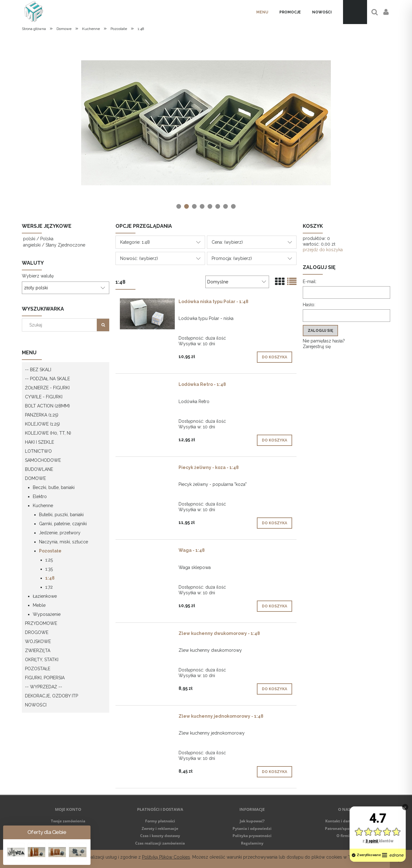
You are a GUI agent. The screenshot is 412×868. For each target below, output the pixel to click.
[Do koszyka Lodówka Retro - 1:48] (275, 440)
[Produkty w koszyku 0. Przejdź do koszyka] (355, 12)
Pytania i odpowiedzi (252, 828)
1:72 (49, 587)
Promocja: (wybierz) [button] (232, 258)
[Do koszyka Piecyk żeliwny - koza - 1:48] (275, 523)
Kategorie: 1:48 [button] (135, 242)
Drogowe (37, 632)
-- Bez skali (38, 370)
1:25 (49, 560)
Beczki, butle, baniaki (54, 487)
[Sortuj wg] (237, 282)
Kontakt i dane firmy (344, 821)
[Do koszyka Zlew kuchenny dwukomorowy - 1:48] (275, 689)
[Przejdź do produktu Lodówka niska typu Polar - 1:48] (147, 314)
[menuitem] (262, 12)
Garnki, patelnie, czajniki (63, 524)
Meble (39, 605)
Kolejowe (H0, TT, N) (48, 433)
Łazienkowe (45, 596)
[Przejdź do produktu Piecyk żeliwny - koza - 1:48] (147, 469)
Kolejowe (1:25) (42, 424)
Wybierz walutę (38, 276)
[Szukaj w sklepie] (61, 325)
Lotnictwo (38, 451)
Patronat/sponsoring (344, 828)
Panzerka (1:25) (42, 415)
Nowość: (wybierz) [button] (139, 258)
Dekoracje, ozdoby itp (51, 696)
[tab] (179, 206)
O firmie (344, 836)
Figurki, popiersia (45, 678)
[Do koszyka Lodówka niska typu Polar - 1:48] (275, 357)
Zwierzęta (38, 651)
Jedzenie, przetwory (60, 533)
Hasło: (309, 305)
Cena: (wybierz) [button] (227, 242)
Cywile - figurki (44, 397)
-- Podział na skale (47, 379)
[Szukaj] (103, 325)
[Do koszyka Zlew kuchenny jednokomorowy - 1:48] (275, 772)
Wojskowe (38, 641)
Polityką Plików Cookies (166, 857)
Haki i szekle (39, 442)
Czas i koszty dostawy (160, 836)
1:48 (50, 578)
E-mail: (310, 282)
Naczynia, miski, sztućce (64, 542)
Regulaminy (252, 843)
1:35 (49, 569)
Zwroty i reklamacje (160, 828)
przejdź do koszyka (323, 250)
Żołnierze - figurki (47, 388)
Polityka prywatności (252, 836)
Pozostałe (50, 551)
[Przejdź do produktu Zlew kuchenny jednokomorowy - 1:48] (147, 718)
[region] (206, 123)
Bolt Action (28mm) (47, 406)
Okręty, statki (42, 660)
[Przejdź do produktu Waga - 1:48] (147, 552)
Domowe (35, 478)
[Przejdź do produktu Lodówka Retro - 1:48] (147, 386)
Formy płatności (160, 821)
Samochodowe (43, 460)
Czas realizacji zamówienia (160, 843)
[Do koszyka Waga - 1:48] (275, 606)
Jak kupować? (252, 821)
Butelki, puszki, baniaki (61, 515)
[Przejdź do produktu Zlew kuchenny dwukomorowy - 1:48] (147, 635)
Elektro (40, 496)
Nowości (36, 705)
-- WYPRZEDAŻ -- (44, 687)
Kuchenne (43, 506)
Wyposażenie (47, 614)
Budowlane (39, 469)
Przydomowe (41, 623)
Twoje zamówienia (68, 821)
